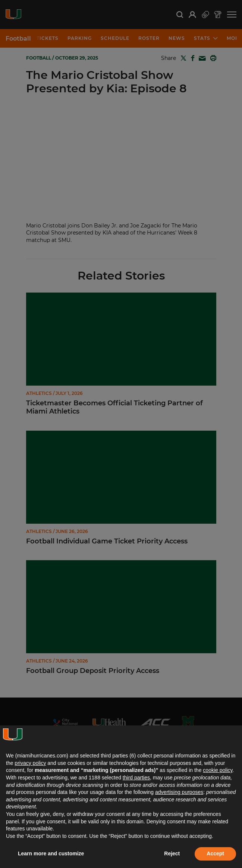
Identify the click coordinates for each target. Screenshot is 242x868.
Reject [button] (172, 853)
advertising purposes (179, 792)
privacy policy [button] (30, 763)
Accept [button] (215, 853)
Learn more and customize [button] (51, 853)
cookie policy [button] (218, 770)
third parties (136, 778)
